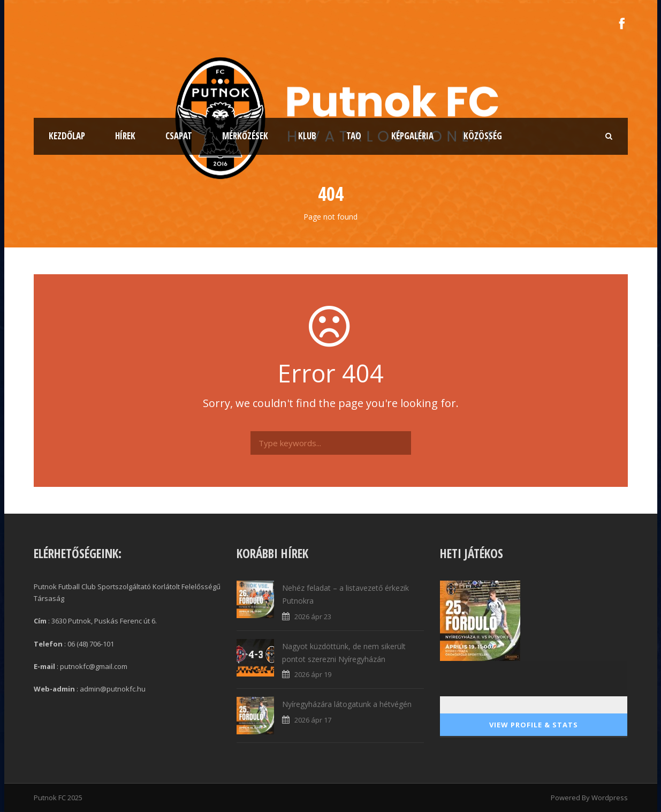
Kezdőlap (67, 136)
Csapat (179, 136)
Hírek (125, 136)
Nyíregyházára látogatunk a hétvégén (347, 704)
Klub (307, 136)
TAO (354, 136)
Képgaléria (412, 136)
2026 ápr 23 (313, 616)
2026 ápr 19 (313, 674)
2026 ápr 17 (313, 720)
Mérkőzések (245, 136)
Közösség (483, 136)
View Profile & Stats (534, 725)
